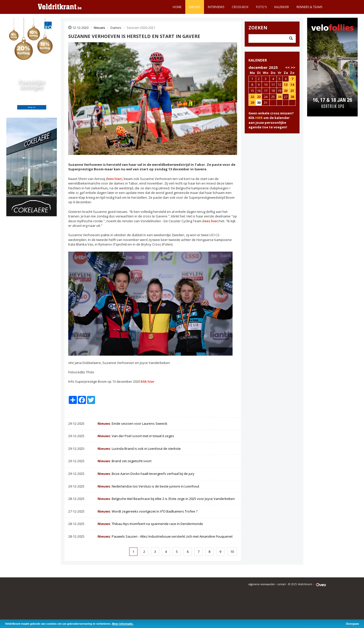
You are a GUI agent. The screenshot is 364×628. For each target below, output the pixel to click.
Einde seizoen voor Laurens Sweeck (132, 423)
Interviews (216, 7)
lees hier (114, 179)
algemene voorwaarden (262, 584)
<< (287, 67)
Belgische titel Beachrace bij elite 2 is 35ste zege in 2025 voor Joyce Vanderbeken (166, 499)
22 (252, 97)
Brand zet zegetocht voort (124, 461)
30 (259, 103)
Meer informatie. (123, 624)
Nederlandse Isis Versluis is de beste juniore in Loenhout (148, 486)
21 (292, 91)
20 (286, 91)
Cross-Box (240, 7)
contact (282, 584)
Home (177, 7)
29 (252, 103)
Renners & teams (309, 7)
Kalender (282, 7)
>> (293, 67)
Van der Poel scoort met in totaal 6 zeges (136, 436)
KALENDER (258, 60)
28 (292, 97)
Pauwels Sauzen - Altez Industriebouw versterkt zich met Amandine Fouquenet (165, 536)
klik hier (148, 381)
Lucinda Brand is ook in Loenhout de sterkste (139, 449)
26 (280, 97)
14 (292, 85)
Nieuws (195, 7)
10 (232, 552)
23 (259, 97)
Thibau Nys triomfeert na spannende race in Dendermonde (150, 524)
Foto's (261, 7)
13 (286, 85)
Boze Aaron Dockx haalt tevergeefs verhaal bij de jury (146, 474)
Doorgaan (352, 624)
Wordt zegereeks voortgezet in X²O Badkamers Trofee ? (147, 511)
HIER (259, 118)
